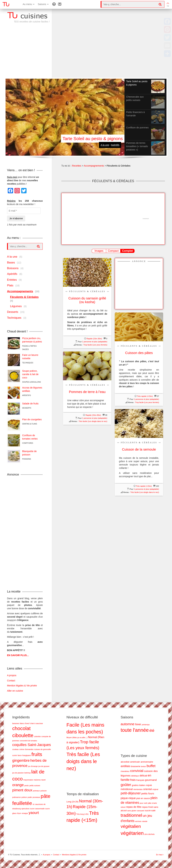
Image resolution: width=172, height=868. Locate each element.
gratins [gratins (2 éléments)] (135, 785)
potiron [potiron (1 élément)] (24, 797)
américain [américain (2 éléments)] (135, 762)
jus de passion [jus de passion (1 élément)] (18, 773)
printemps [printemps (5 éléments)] (146, 725)
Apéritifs (115, 145)
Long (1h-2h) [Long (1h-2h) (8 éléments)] (72, 802)
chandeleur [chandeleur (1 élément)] (125, 771)
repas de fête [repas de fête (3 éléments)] (134, 807)
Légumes (16, 306)
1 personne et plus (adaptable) (95, 342)
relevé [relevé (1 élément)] (123, 807)
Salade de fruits (30, 404)
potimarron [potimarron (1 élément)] (17, 797)
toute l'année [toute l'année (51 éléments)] (135, 730)
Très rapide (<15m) (145, 396)
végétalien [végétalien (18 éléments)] (131, 826)
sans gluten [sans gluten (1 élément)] (132, 811)
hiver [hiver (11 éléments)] (138, 724)
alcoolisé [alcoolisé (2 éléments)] (125, 762)
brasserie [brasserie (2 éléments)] (136, 766)
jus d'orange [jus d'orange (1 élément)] (33, 766)
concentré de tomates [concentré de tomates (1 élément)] (28, 741)
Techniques (14, 318)
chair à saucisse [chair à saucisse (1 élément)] (36, 723)
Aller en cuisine (15, 691)
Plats (10, 285)
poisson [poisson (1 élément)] (44, 791)
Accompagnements (94, 166)
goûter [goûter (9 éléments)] (126, 785)
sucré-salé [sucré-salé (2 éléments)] (150, 811)
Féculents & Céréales (87, 291)
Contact (11, 681)
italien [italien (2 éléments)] (142, 785)
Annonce (139, 261)
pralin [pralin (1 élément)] (30, 797)
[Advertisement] (86, 53)
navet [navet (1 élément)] (43, 780)
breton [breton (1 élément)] (143, 766)
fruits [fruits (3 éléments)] (37, 754)
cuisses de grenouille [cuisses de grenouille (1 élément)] (42, 749)
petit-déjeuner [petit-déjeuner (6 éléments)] (131, 793)
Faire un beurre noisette (30, 357)
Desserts (13, 312)
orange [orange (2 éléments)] (18, 785)
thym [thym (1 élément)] (19, 813)
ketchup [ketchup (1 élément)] (27, 773)
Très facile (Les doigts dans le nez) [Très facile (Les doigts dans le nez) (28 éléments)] (83, 761)
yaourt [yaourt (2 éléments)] (34, 813)
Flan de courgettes (32, 419)
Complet (127, 251)
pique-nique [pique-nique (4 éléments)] (128, 798)
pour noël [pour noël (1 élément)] (143, 803)
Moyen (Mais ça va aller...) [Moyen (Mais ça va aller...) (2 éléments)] (77, 737)
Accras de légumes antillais (32, 389)
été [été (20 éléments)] (152, 731)
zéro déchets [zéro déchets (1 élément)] (149, 834)
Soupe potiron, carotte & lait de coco (30, 374)
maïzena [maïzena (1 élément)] (37, 780)
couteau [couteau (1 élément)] (15, 749)
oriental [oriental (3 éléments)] (148, 789)
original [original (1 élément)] (155, 789)
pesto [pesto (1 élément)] (27, 785)
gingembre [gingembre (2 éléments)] (21, 760)
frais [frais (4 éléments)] (133, 780)
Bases (11, 263)
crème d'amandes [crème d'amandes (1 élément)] (26, 749)
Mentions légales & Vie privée (74, 855)
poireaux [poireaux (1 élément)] (36, 791)
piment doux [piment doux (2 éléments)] (22, 790)
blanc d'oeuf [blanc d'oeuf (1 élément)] (25, 723)
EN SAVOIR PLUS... (18, 655)
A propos (12, 675)
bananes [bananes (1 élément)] (16, 723)
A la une (105, 145)
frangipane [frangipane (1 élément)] (27, 755)
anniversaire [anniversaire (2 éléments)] (147, 762)
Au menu (29, 4)
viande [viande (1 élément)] (145, 821)
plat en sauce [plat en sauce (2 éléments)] (143, 798)
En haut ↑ (160, 855)
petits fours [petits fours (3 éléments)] (148, 793)
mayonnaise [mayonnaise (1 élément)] (28, 780)
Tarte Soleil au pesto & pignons (93, 139)
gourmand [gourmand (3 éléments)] (151, 780)
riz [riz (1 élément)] (34, 804)
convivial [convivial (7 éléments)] (137, 771)
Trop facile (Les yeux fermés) (95, 345)
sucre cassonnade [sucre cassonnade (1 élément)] (37, 809)
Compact (113, 251)
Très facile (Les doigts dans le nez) (93, 421)
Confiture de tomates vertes (30, 437)
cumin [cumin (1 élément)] (15, 755)
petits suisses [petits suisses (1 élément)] (35, 785)
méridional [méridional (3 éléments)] (127, 789)
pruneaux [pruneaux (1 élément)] (36, 797)
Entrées (12, 280)
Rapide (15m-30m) (94, 339)
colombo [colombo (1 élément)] (37, 736)
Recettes (77, 166)
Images (99, 251)
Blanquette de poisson (29, 453)
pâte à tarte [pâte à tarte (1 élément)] (152, 803)
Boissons (13, 268)
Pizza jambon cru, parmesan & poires (32, 340)
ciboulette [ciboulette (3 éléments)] (23, 735)
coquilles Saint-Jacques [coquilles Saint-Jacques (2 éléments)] (32, 745)
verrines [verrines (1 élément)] (138, 821)
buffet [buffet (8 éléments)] (151, 766)
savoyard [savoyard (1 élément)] (141, 811)
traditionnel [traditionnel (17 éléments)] (131, 815)
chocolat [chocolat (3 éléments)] (21, 728)
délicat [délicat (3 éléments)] (143, 776)
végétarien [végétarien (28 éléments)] (132, 833)
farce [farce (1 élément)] (20, 755)
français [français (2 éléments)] (140, 780)
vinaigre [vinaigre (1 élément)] (25, 813)
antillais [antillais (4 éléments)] (125, 766)
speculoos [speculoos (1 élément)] (25, 809)
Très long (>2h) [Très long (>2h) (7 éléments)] (82, 814)
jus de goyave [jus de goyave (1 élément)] (44, 766)
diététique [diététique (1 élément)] (135, 776)
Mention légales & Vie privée (22, 686)
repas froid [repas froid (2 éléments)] (147, 807)
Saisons (43, 4)
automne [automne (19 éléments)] (127, 724)
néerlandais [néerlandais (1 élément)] (138, 789)
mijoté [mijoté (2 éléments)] (149, 785)
